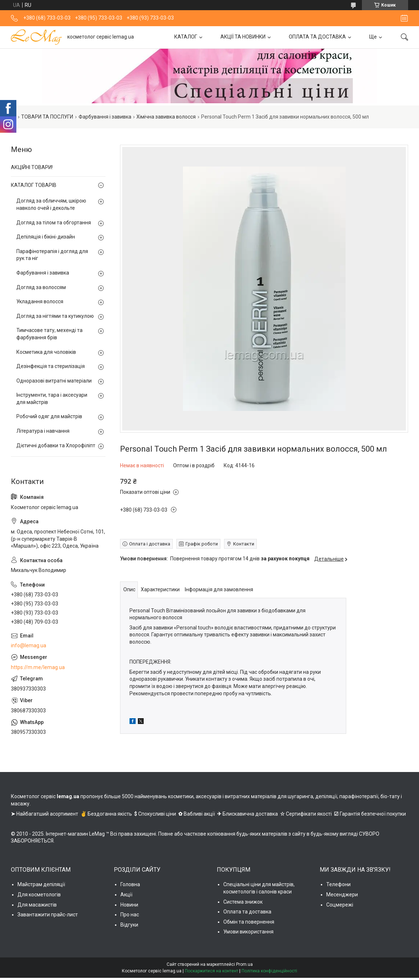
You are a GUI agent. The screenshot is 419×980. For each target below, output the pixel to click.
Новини (129, 905)
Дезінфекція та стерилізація (51, 366)
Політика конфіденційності (269, 971)
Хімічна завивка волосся (166, 117)
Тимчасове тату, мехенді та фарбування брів (49, 334)
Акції (126, 895)
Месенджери (342, 895)
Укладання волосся (40, 301)
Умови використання (248, 932)
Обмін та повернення (249, 922)
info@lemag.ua (29, 645)
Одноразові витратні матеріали (54, 381)
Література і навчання (43, 431)
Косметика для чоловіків (46, 352)
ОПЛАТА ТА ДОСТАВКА (317, 37)
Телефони (338, 884)
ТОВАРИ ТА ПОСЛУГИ (47, 117)
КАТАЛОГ (186, 37)
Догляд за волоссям (41, 287)
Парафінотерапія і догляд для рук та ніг (52, 255)
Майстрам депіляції (41, 884)
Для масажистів (37, 905)
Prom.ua (244, 964)
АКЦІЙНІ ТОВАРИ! (32, 167)
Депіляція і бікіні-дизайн (46, 237)
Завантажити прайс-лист (48, 915)
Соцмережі (340, 905)
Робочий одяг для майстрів (49, 416)
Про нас (130, 915)
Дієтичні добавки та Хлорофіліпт (56, 445)
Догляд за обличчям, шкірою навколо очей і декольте (51, 204)
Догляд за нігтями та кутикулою (55, 316)
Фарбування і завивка (105, 117)
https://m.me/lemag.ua (38, 667)
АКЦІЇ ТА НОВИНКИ (243, 37)
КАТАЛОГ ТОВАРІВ (34, 185)
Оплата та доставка (247, 912)
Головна (130, 884)
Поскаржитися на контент (212, 971)
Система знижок (243, 902)
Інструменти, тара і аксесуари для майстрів (52, 399)
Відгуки (129, 925)
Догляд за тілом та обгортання (54, 223)
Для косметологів (39, 895)
